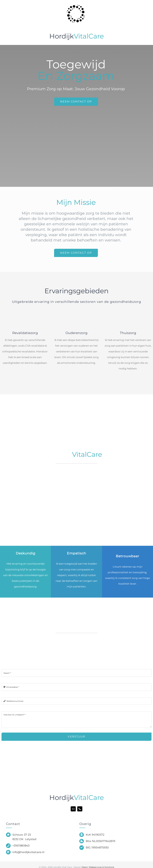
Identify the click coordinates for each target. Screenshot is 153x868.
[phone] (80, 809)
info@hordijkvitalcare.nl (28, 852)
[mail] (73, 809)
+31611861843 (21, 846)
